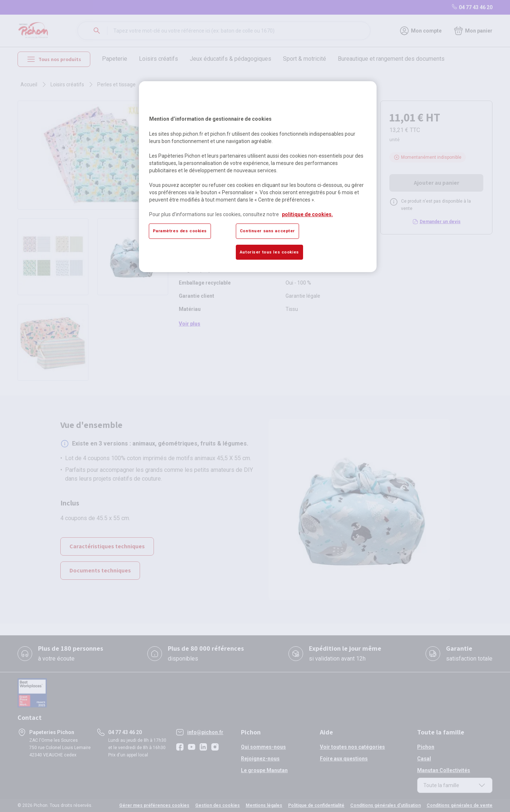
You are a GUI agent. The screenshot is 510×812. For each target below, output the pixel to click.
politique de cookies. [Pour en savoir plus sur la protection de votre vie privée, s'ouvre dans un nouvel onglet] (307, 214)
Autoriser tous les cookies (269, 252)
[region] (258, 177)
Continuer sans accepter (267, 231)
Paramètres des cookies (180, 231)
